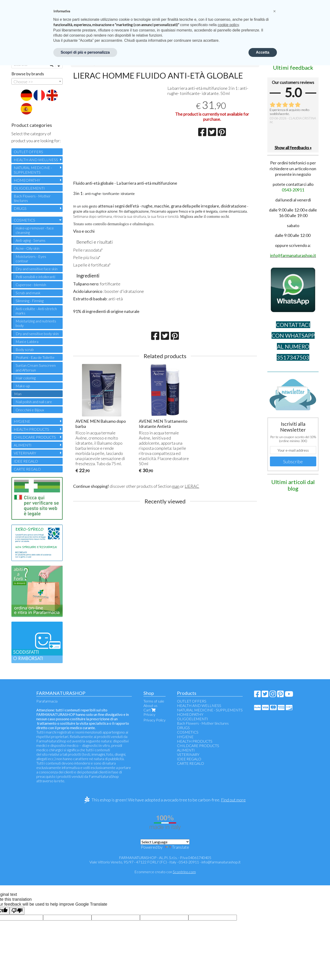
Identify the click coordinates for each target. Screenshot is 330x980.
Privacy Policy (155, 720)
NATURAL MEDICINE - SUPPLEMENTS (33, 170)
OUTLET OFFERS (28, 152)
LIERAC (192, 486)
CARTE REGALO (27, 469)
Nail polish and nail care (34, 402)
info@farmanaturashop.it (221, 862)
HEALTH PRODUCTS (31, 429)
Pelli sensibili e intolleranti (35, 277)
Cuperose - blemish (31, 285)
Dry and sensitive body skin (37, 334)
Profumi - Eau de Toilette (35, 357)
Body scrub (25, 349)
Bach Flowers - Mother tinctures (32, 198)
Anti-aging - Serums (31, 240)
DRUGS (20, 208)
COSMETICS (24, 220)
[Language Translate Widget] (165, 842)
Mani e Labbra (27, 341)
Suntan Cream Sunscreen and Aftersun (36, 367)
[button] (275, 11)
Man (18, 394)
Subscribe (293, 461)
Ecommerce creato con (165, 872)
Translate (176, 847)
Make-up (23, 386)
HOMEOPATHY (27, 180)
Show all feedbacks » (293, 148)
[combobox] (37, 81)
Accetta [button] (263, 52)
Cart (150, 710)
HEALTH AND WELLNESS (36, 160)
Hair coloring (26, 378)
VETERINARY (25, 453)
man (176, 486)
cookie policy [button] (228, 25)
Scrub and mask (28, 293)
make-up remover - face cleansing (35, 230)
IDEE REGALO (26, 461)
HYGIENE (22, 421)
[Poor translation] (17, 911)
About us (150, 705)
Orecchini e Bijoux (30, 410)
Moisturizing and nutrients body (36, 323)
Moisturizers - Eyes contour (31, 259)
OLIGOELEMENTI (29, 188)
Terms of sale (154, 701)
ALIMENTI (23, 445)
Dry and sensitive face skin (37, 269)
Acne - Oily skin (27, 248)
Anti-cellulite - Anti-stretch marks (36, 311)
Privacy (149, 714)
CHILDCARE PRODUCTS (35, 437)
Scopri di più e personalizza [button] (85, 52)
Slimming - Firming (30, 301)
